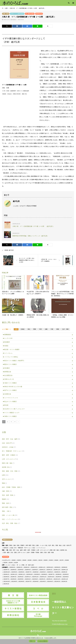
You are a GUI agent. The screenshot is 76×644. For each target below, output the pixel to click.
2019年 (51, 560)
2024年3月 (57, 572)
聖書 (4, 483)
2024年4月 (50, 572)
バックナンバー (6, 560)
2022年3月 (35, 579)
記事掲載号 (5, 567)
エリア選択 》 (7, 329)
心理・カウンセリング (10, 459)
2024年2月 (64, 572)
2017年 (62, 560)
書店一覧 (24, 94)
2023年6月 (59, 574)
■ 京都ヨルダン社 (8, 379)
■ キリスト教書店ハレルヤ (11, 413)
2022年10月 (51, 577)
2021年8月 (21, 581)
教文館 (4, 94)
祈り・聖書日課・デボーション (13, 451)
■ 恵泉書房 (6, 342)
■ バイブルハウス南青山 (10, 357)
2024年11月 (65, 570)
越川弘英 (11, 250)
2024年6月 (36, 572)
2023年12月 (14, 574)
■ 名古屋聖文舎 (8, 375)
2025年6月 (14, 570)
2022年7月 (6, 579)
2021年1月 (6, 584)
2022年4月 (28, 579)
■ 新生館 (6, 405)
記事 (5, 475)
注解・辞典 (6, 14)
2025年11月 (42, 567)
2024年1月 (6, 574)
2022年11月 (43, 577)
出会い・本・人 (16, 565)
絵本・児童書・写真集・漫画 (12, 487)
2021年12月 (57, 579)
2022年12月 (35, 577)
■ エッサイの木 (8, 338)
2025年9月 (57, 567)
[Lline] (38, 26)
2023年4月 (6, 577)
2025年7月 (6, 570)
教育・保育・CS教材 (10, 455)
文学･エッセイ (8, 479)
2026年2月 (19, 567)
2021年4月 (50, 581)
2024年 (24, 560)
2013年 (16, 563)
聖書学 (5, 499)
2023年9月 (37, 574)
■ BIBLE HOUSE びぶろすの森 (13, 387)
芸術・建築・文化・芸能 (11, 471)
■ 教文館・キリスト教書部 (11, 349)
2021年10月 (7, 581)
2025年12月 (34, 567)
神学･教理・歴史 (9, 507)
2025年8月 (64, 567)
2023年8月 (44, 574)
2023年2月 (21, 577)
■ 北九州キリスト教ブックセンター (14, 409)
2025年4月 (28, 570)
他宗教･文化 (7, 467)
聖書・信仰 (6, 503)
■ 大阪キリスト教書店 (10, 383)
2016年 (67, 560)
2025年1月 (49, 570)
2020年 (46, 560)
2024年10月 (7, 572)
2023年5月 (66, 574)
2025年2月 (42, 570)
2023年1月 (28, 577)
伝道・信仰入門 (8, 443)
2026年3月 (12, 567)
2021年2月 (64, 581)
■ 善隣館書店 (7, 335)
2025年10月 (50, 567)
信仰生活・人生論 (9, 447)
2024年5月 (43, 572)
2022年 (35, 560)
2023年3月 (14, 577)
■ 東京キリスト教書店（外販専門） (14, 361)
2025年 (19, 560)
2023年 (30, 560)
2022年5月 (21, 579)
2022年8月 (66, 577)
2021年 (40, 560)
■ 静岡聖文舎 (7, 372)
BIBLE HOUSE (17, 94)
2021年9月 (14, 581)
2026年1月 (27, 567)
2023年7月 (51, 574)
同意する (32, 641)
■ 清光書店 (6, 368)
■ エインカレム (8, 353)
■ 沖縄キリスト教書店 (10, 416)
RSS (38, 635)
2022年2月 (42, 579)
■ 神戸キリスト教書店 (10, 390)
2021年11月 (65, 579)
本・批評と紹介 (30, 14)
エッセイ (8, 565)
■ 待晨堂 (6, 346)
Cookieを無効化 (43, 641)
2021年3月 (57, 581)
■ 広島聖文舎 (7, 394)
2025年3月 (35, 570)
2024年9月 (14, 572)
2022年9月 (59, 577)
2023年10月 (29, 574)
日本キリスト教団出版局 (17, 14)
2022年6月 (14, 579)
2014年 (11, 563)
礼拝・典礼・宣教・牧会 (11, 523)
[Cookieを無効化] (74, 640)
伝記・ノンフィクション (11, 519)
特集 (23, 565)
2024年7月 (28, 572)
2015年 (5, 563)
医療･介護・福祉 (8, 463)
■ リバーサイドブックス (10, 398)
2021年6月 (36, 581)
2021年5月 (43, 581)
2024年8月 (21, 572)
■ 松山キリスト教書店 (10, 401)
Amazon (9, 94)
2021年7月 (28, 581)
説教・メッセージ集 (10, 515)
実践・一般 (6, 511)
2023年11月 (39, 14)
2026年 (14, 560)
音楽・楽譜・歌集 (9, 495)
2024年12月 (57, 570)
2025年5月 (21, 570)
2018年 (56, 560)
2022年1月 (49, 579)
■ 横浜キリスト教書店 (10, 364)
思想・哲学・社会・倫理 (11, 439)
